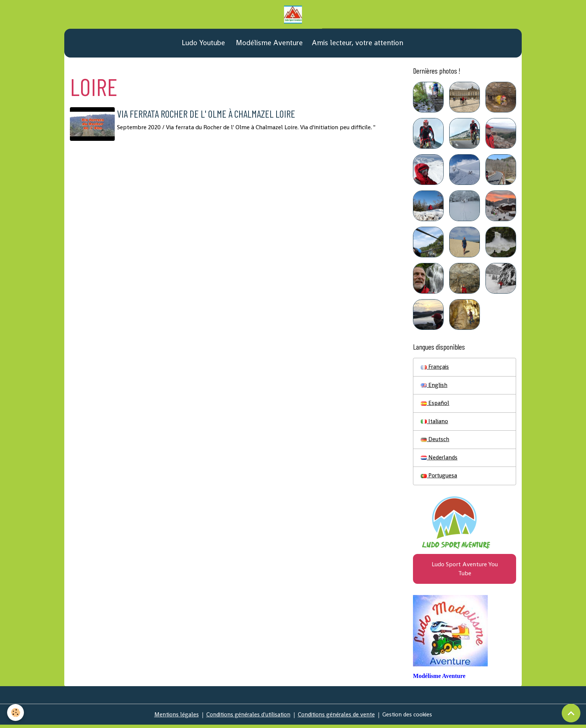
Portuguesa (439, 478)
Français (435, 368)
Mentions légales (172, 717)
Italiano (435, 423)
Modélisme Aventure (268, 44)
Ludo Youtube (202, 44)
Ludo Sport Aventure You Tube (465, 571)
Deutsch (435, 441)
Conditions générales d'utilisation (246, 717)
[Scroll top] (571, 713)
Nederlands (440, 460)
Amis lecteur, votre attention (357, 44)
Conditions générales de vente (338, 717)
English (434, 386)
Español (435, 405)
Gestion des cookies (411, 717)
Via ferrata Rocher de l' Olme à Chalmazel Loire (214, 114)
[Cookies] (16, 712)
